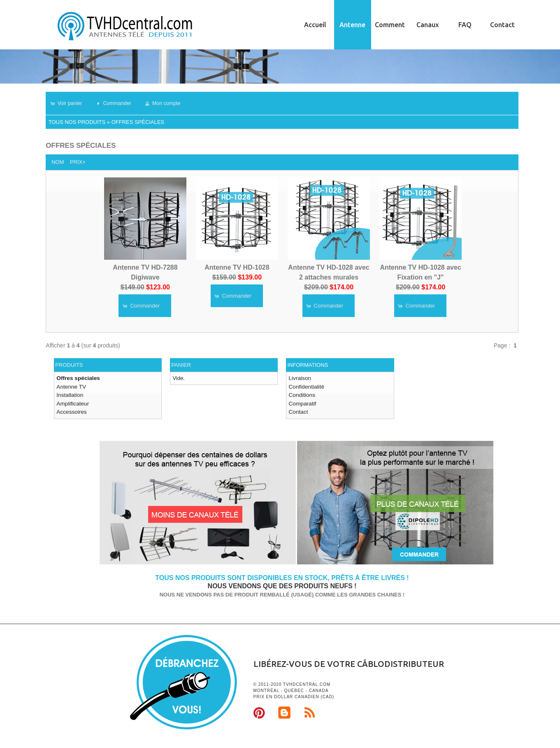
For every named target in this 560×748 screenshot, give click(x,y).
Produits (69, 365)
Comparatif (302, 402)
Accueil (315, 25)
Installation (69, 394)
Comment (390, 25)
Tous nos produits (77, 122)
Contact (502, 25)
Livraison (299, 378)
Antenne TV (70, 386)
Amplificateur (72, 402)
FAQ (465, 25)
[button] (69, 103)
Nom (58, 162)
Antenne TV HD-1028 (237, 267)
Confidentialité (305, 386)
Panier (181, 365)
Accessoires (71, 410)
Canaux (428, 25)
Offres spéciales (138, 122)
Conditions (301, 394)
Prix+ (78, 162)
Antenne (352, 25)
